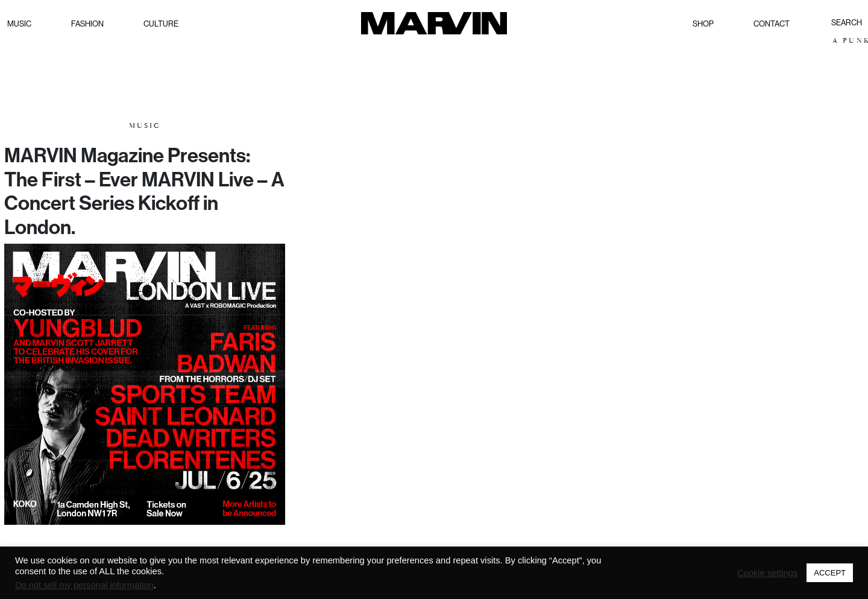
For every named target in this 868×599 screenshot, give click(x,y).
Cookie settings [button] (767, 573)
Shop (703, 24)
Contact (772, 24)
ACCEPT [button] (830, 573)
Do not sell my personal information (84, 585)
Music (19, 24)
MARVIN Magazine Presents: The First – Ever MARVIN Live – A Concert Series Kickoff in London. (144, 191)
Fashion (87, 24)
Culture (161, 24)
